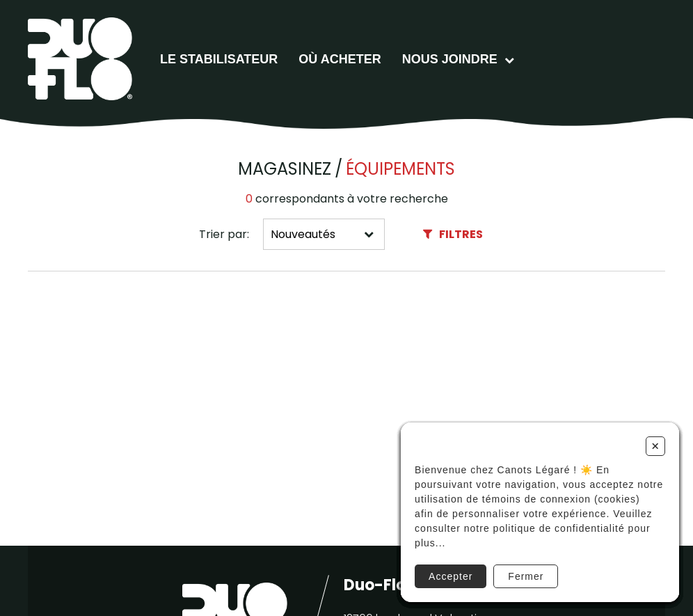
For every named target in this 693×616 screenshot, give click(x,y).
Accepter (451, 576)
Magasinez (285, 169)
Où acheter (340, 59)
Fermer (526, 576)
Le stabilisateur (219, 59)
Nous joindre (450, 59)
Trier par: (224, 234)
